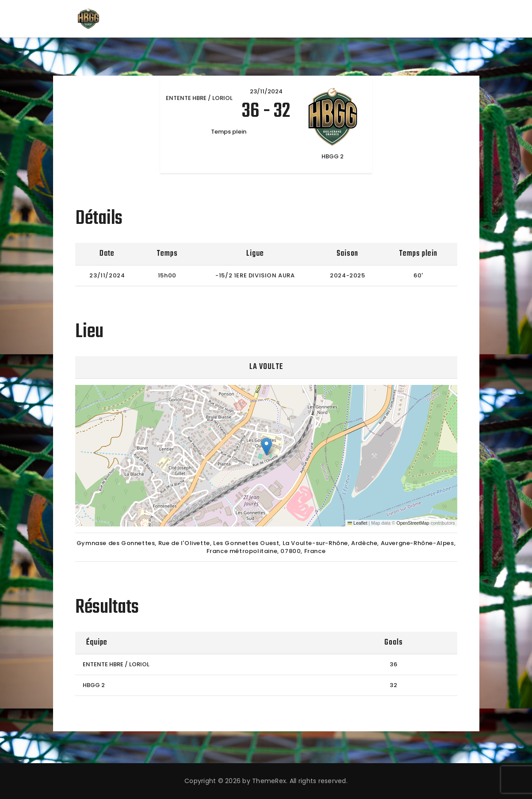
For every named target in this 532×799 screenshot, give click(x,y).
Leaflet (358, 523)
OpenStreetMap (413, 523)
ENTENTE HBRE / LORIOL (116, 664)
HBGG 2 (94, 685)
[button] (266, 447)
